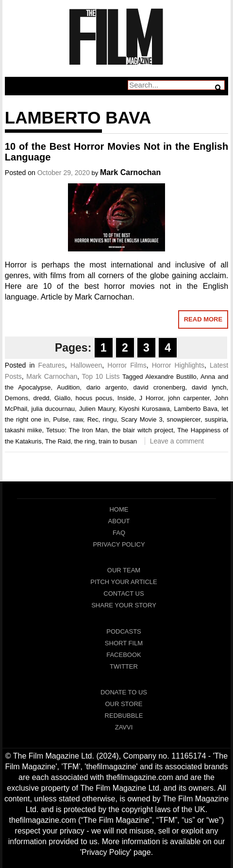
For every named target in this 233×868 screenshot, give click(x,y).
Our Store (124, 704)
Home (119, 509)
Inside (126, 398)
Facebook (124, 655)
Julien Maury (97, 409)
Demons (17, 398)
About (119, 521)
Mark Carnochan (130, 172)
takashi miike (24, 430)
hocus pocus (94, 398)
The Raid (58, 441)
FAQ (119, 533)
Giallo (62, 398)
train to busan (118, 441)
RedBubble (124, 716)
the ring (85, 441)
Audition (68, 387)
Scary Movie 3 (142, 419)
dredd (41, 398)
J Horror (151, 398)
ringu (110, 419)
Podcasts (124, 631)
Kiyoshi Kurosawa (144, 409)
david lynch (209, 387)
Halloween (86, 365)
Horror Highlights (178, 365)
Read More (203, 319)
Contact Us (124, 593)
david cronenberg (159, 387)
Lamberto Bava (195, 409)
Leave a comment (177, 441)
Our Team (124, 570)
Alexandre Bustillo (171, 377)
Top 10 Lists (100, 376)
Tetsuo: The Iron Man (77, 430)
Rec (93, 419)
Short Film (124, 643)
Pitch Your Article (124, 582)
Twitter (124, 666)
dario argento (107, 387)
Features (52, 365)
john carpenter (189, 398)
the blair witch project (142, 430)
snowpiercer (184, 419)
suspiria (216, 419)
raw (78, 419)
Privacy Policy (119, 544)
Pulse (61, 419)
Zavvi (124, 727)
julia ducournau (53, 409)
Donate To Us (124, 692)
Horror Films (127, 365)
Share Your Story (124, 605)
